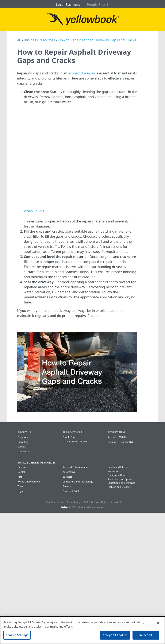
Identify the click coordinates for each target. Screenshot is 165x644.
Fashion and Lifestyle (119, 487)
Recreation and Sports (120, 479)
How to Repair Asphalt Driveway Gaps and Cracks (97, 40)
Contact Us (24, 451)
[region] (82, 630)
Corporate (23, 437)
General (22, 467)
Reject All (146, 635)
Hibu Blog (23, 442)
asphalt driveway (82, 73)
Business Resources (39, 40)
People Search (98, 5)
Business (67, 477)
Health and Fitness (118, 467)
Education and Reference (121, 483)
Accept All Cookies (115, 635)
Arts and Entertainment (75, 467)
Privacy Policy (73, 502)
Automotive (69, 472)
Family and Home (117, 475)
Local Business (68, 5)
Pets (20, 477)
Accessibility (116, 502)
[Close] (158, 623)
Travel (21, 486)
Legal (20, 491)
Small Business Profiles (75, 441)
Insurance (113, 471)
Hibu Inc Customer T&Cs (121, 442)
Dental (21, 472)
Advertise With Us (117, 437)
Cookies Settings (17, 635)
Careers (22, 447)
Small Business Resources (37, 462)
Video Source (34, 211)
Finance (67, 486)
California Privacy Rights (95, 502)
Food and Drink (71, 491)
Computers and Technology (78, 482)
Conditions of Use (55, 502)
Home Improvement (29, 482)
